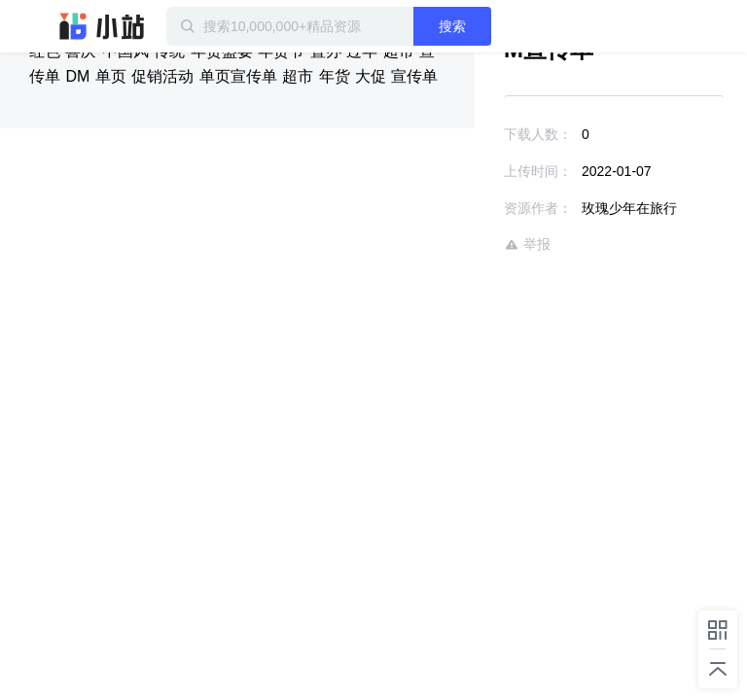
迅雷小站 (102, 26)
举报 (527, 245)
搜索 (452, 26)
